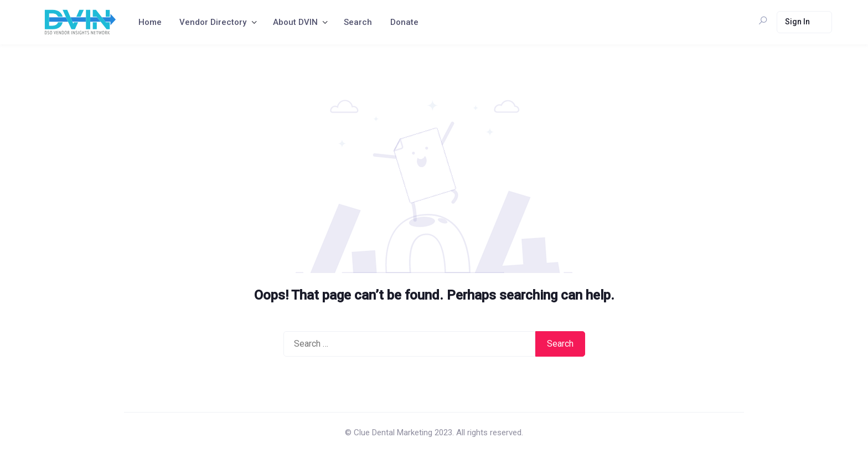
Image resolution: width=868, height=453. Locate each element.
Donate (404, 22)
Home (150, 22)
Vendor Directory (213, 22)
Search (358, 22)
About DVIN (295, 22)
